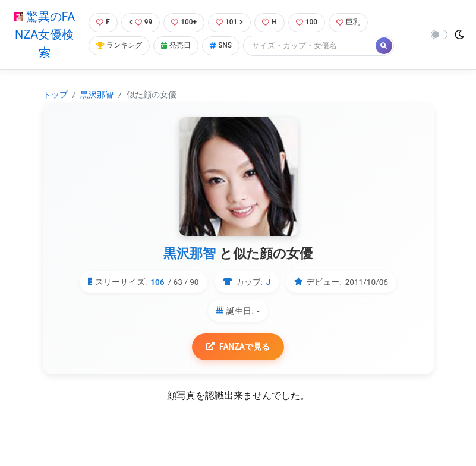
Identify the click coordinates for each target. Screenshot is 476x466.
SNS (226, 46)
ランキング (119, 46)
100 (312, 22)
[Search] (316, 46)
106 (157, 282)
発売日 (179, 46)
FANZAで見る (238, 347)
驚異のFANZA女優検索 (43, 34)
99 (140, 22)
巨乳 (355, 22)
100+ (185, 22)
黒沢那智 (97, 95)
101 (233, 22)
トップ (55, 95)
